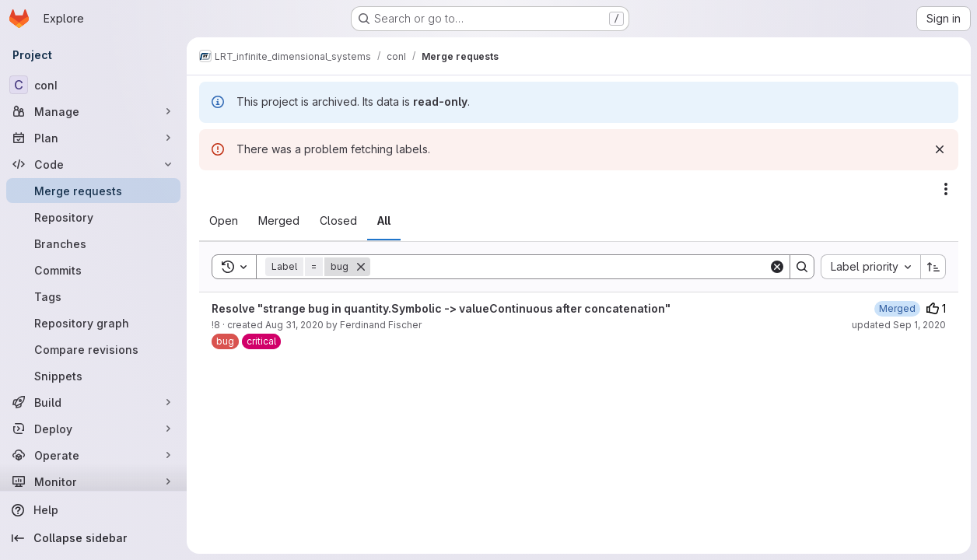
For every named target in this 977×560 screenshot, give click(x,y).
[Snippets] (93, 376)
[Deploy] (93, 429)
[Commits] (93, 270)
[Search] (569, 267)
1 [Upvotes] (936, 308)
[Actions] (946, 189)
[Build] (93, 402)
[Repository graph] (93, 323)
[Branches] (93, 243)
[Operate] (93, 455)
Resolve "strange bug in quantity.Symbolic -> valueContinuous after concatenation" (441, 308)
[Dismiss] (940, 149)
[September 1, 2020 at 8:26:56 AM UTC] (897, 308)
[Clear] (777, 267)
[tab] (224, 221)
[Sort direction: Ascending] (933, 267)
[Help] (93, 510)
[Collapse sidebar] (93, 538)
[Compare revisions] (93, 349)
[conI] (93, 85)
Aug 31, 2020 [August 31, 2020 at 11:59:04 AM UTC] (294, 325)
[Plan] (93, 138)
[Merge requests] (93, 191)
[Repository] (93, 217)
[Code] (93, 164)
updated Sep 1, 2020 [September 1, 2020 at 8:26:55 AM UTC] (899, 325)
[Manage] (93, 111)
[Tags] (93, 296)
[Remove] (361, 267)
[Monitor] (93, 481)
